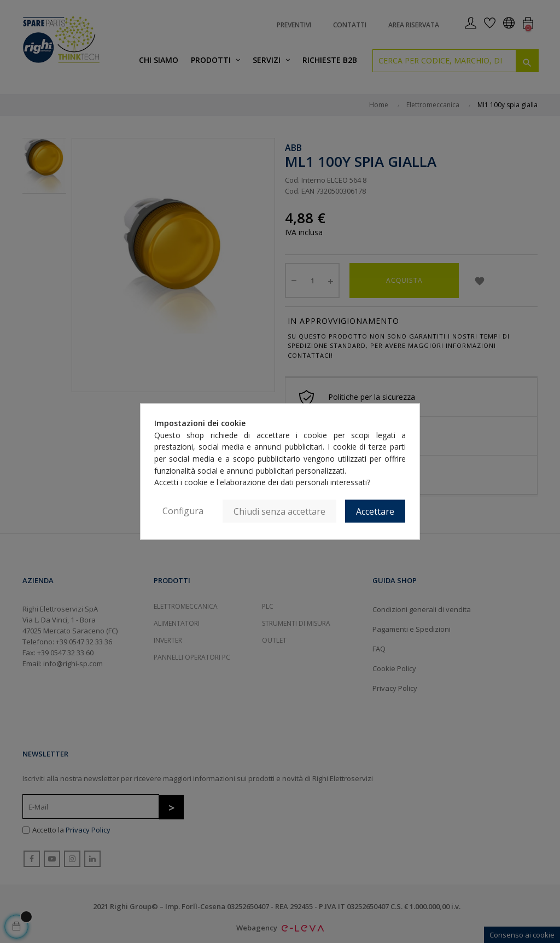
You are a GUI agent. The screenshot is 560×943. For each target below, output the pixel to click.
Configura (183, 511)
